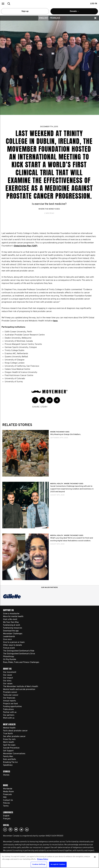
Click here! (10, 829)
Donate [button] (78, 12)
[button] (3, 4)
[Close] (95, 857)
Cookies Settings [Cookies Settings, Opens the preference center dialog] (39, 864)
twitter (21, 829)
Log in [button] (94, 4)
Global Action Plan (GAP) (26, 246)
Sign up (25, 11)
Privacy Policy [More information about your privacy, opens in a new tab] (43, 859)
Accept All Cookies (58, 864)
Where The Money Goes (49, 209)
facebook (5, 829)
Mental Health (57, 484)
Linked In (27, 829)
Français (55, 18)
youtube (16, 829)
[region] (50, 860)
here (55, 321)
